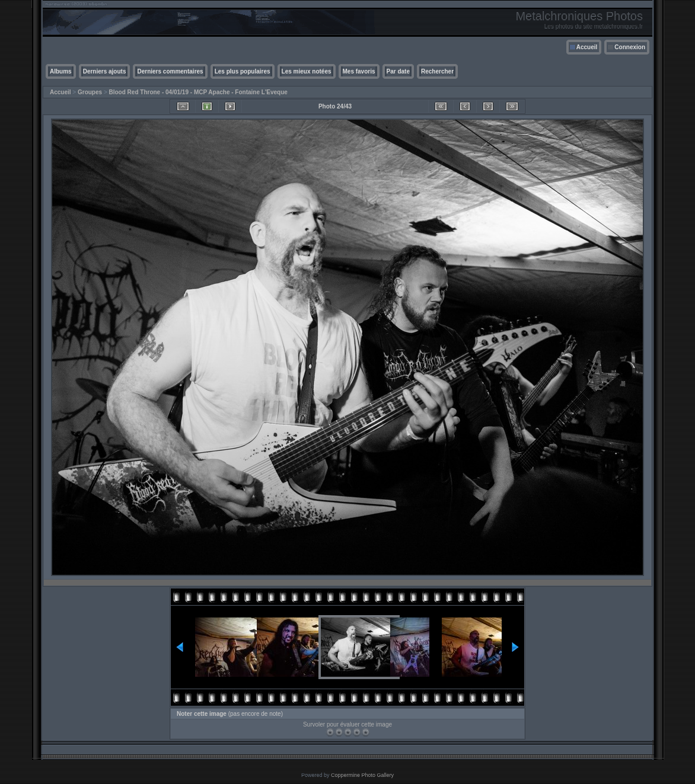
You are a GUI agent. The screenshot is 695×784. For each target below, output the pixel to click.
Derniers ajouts (105, 71)
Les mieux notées (307, 71)
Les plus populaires (243, 71)
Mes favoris (359, 71)
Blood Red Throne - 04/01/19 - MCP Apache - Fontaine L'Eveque (198, 92)
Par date (398, 71)
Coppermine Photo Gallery (362, 775)
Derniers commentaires (170, 71)
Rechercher (437, 71)
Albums (61, 71)
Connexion (630, 47)
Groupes (90, 92)
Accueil (587, 47)
